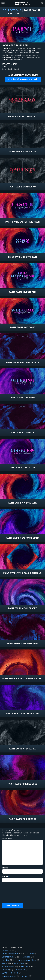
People (5, 970)
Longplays (19, 963)
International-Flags (27, 960)
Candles (31, 954)
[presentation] (12, 893)
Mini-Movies (7, 966)
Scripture (21, 970)
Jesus (4, 963)
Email (6, 877)
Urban (25, 976)
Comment (8, 838)
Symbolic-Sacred (10, 973)
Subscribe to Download (22, 79)
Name (6, 868)
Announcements (10, 954)
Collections (12, 10)
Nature (25, 966)
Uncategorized (9, 976)
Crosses (27, 957)
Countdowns (8, 957)
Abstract (6, 950)
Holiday (5, 960)
